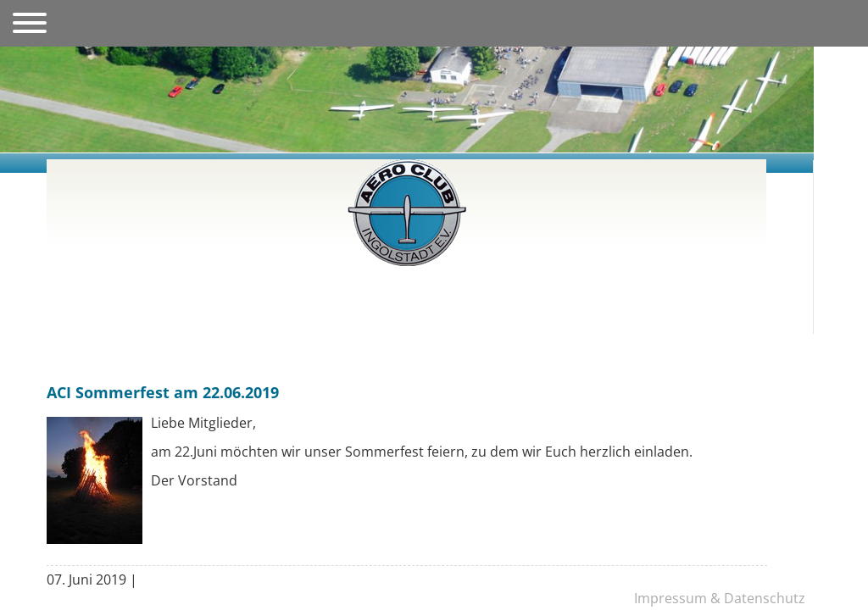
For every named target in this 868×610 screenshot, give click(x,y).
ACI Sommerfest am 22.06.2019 (163, 392)
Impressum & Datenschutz (720, 598)
